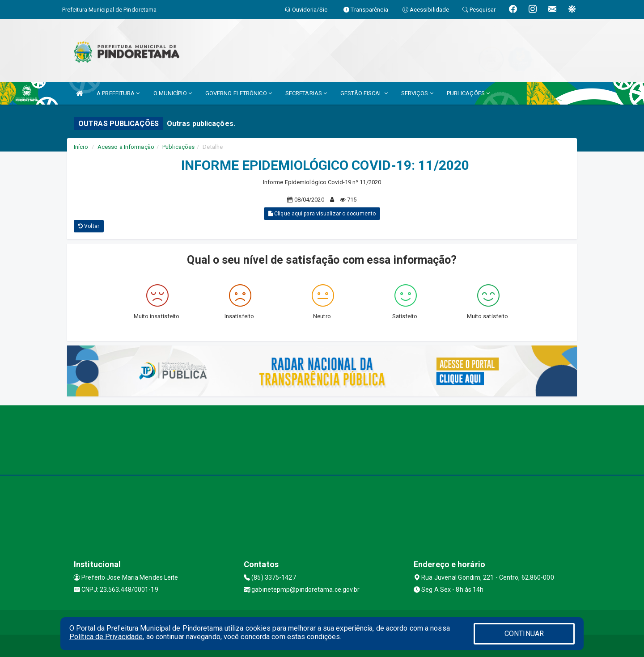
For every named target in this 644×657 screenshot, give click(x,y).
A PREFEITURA (118, 93)
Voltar (89, 226)
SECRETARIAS (306, 93)
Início (81, 147)
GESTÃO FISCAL (364, 93)
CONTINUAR (524, 634)
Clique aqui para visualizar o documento (322, 214)
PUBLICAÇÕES (468, 93)
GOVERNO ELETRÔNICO (239, 93)
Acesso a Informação (126, 147)
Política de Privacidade (106, 637)
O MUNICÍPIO (173, 93)
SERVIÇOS (417, 93)
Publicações (178, 147)
